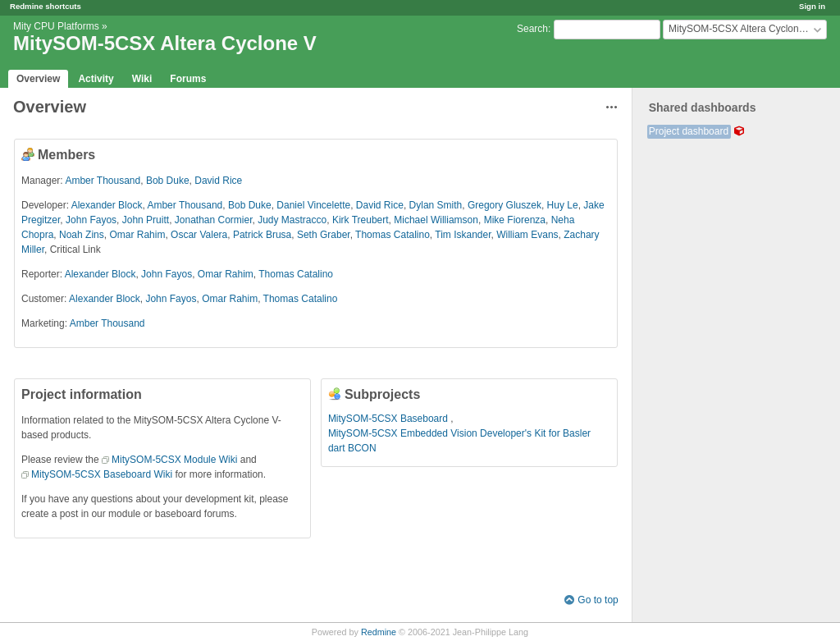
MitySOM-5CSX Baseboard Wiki (102, 474)
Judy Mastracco (292, 220)
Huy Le (563, 205)
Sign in (812, 6)
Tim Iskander (463, 235)
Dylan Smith (436, 205)
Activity (96, 79)
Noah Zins (82, 235)
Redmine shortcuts (46, 6)
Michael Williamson (436, 220)
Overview (38, 79)
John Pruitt (146, 220)
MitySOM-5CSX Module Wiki (174, 460)
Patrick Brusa (262, 235)
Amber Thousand (103, 181)
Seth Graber (324, 235)
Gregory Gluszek (504, 205)
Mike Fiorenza (515, 220)
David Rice (218, 181)
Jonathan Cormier (214, 220)
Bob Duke (168, 181)
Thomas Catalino (393, 235)
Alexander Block (107, 205)
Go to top (598, 600)
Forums (188, 79)
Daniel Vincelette (313, 205)
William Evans (527, 235)
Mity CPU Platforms (56, 26)
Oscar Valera (199, 235)
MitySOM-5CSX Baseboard (389, 419)
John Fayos (91, 220)
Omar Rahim (137, 235)
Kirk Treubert (361, 220)
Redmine (379, 632)
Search (532, 29)
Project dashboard (689, 131)
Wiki (142, 79)
